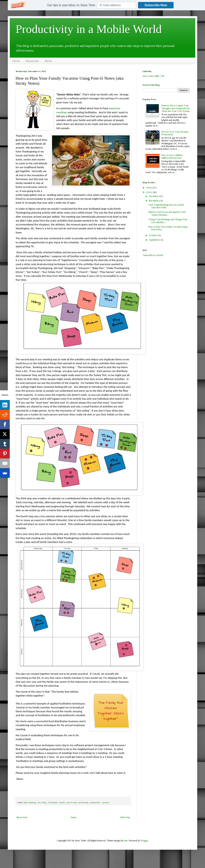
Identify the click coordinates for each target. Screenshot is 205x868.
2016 (149, 188)
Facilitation (53, 802)
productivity (95, 802)
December (154, 196)
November (154, 201)
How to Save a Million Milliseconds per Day (172, 157)
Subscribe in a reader (153, 255)
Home (16, 61)
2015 (149, 192)
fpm (126, 841)
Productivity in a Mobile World (89, 29)
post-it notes (72, 802)
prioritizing (84, 802)
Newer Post (22, 817)
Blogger (144, 841)
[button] (71, 5)
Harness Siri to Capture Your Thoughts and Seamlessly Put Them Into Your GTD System (175, 108)
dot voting (42, 802)
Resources (32, 61)
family (62, 802)
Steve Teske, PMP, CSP (153, 76)
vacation (105, 802)
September (154, 240)
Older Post (125, 817)
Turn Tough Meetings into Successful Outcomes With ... (166, 206)
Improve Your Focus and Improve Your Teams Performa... (167, 213)
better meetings (30, 802)
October (153, 235)
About (48, 61)
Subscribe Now (156, 5)
